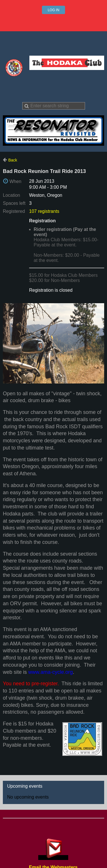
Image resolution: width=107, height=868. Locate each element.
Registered (14, 211)
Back (13, 160)
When (15, 181)
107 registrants (44, 211)
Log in (53, 10)
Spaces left (14, 203)
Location (12, 195)
